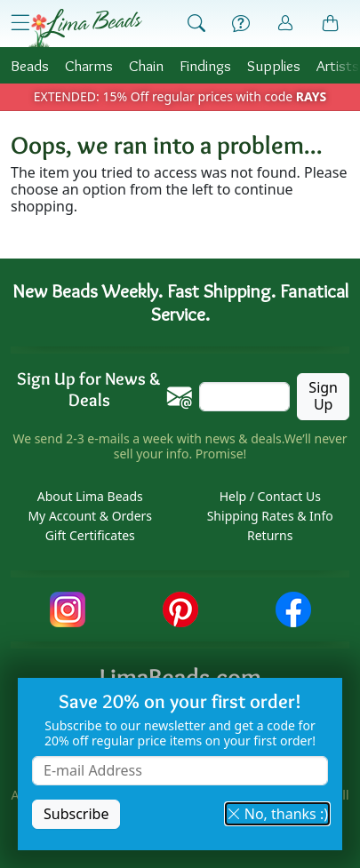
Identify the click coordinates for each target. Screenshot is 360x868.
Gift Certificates (90, 535)
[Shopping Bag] (331, 24)
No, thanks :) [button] (277, 814)
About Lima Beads (90, 496)
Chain (146, 65)
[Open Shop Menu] (20, 23)
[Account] (285, 24)
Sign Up (323, 396)
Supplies (274, 65)
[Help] (241, 24)
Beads (30, 65)
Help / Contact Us (270, 496)
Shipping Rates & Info (270, 516)
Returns (270, 535)
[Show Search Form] (196, 24)
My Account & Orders (90, 516)
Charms (89, 65)
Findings (205, 65)
